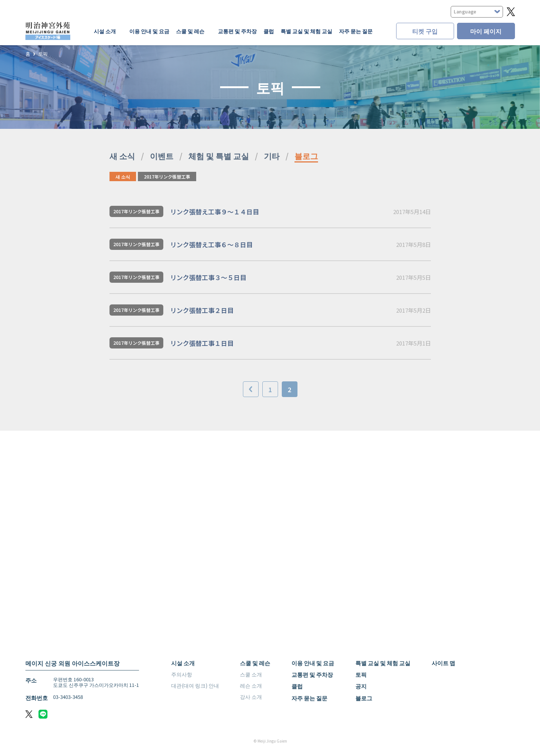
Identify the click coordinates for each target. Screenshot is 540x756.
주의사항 (182, 674)
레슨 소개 (251, 685)
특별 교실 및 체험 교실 (306, 31)
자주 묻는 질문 (356, 31)
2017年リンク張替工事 (167, 176)
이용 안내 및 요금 (149, 31)
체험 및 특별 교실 (219, 156)
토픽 (43, 54)
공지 (361, 686)
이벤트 (162, 156)
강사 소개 (251, 697)
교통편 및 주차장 (237, 31)
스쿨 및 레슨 (255, 663)
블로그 (306, 156)
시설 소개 (183, 663)
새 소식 (122, 156)
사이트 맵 (443, 663)
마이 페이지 (486, 31)
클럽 (269, 31)
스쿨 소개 (251, 674)
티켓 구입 (425, 31)
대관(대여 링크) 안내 (195, 685)
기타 (272, 156)
